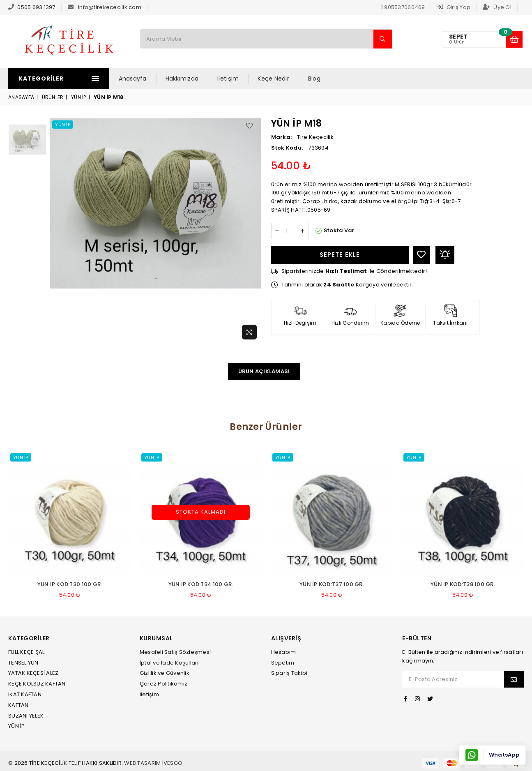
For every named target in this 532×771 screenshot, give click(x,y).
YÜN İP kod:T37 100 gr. (332, 584)
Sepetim (283, 663)
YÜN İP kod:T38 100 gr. (463, 584)
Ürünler (53, 97)
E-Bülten (417, 638)
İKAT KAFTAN (25, 694)
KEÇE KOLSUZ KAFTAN (37, 684)
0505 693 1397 (36, 7)
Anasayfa (143, 78)
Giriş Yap (454, 7)
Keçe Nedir (284, 78)
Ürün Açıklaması (264, 371)
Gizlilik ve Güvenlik (165, 673)
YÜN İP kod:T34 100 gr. (201, 584)
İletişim (238, 78)
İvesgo (173, 763)
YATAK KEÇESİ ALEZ (33, 673)
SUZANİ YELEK (26, 716)
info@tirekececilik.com (110, 7)
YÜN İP (79, 97)
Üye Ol (497, 7)
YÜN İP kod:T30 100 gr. (70, 584)
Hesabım (284, 652)
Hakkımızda (192, 78)
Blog (324, 78)
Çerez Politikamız (164, 684)
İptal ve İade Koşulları (169, 663)
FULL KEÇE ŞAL (26, 652)
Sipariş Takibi (289, 673)
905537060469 (403, 7)
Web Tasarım (142, 763)
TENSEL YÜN (23, 663)
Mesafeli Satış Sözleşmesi (175, 652)
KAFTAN (18, 705)
